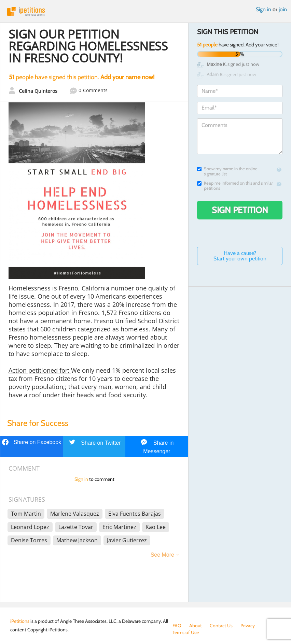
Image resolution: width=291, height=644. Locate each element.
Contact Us (221, 626)
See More (162, 555)
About (196, 626)
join (283, 9)
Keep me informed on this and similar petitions (235, 186)
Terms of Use (186, 632)
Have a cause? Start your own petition (240, 256)
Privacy (248, 626)
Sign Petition (240, 210)
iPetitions (145, 11)
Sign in (264, 9)
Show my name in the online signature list (227, 171)
